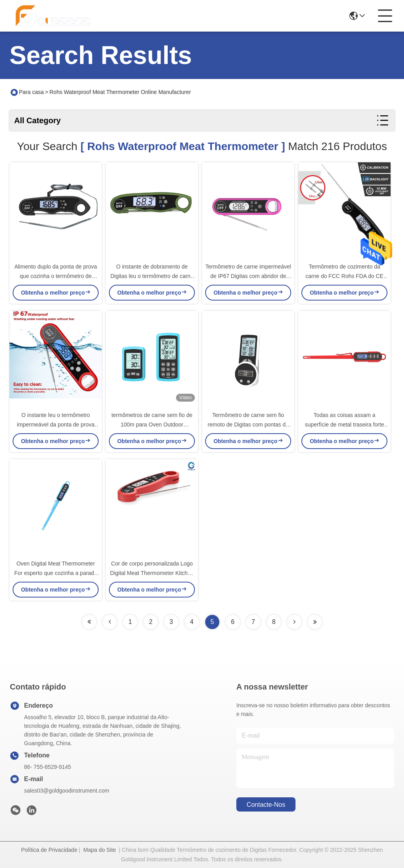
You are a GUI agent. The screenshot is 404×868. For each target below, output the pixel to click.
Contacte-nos (266, 805)
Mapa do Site (100, 850)
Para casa (31, 92)
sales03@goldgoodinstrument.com (67, 791)
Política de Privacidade (49, 850)
